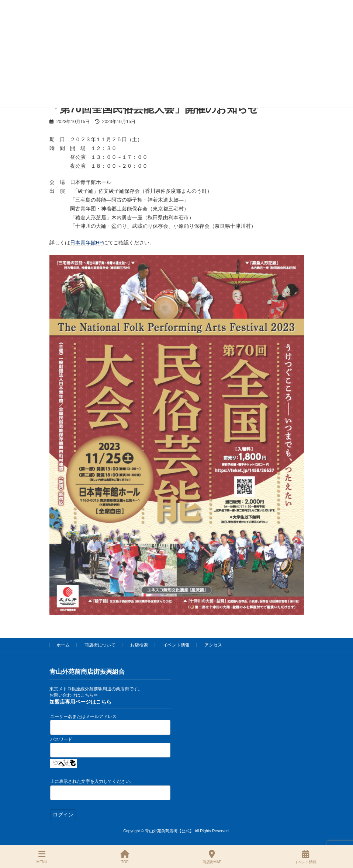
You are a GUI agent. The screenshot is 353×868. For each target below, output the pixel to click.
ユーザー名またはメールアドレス (83, 717)
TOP (125, 857)
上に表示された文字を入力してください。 (92, 781)
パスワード (61, 739)
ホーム (63, 645)
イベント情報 (176, 645)
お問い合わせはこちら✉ (73, 695)
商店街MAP (212, 857)
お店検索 (139, 645)
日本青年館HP (86, 243)
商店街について (100, 645)
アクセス (213, 645)
